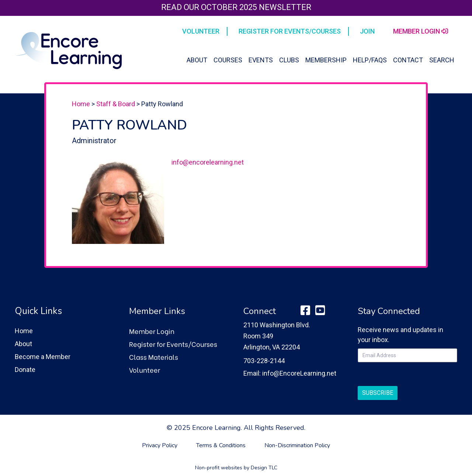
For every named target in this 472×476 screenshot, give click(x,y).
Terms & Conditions (221, 445)
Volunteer (145, 370)
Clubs (289, 60)
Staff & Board (116, 104)
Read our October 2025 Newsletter (236, 7)
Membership (326, 60)
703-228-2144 (264, 361)
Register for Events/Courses (173, 344)
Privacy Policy (160, 445)
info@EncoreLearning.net (299, 373)
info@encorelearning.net (208, 162)
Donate (25, 370)
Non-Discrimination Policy (297, 445)
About (197, 60)
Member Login (152, 331)
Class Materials (154, 357)
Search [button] (442, 60)
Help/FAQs (370, 60)
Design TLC (264, 468)
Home (81, 104)
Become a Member (43, 357)
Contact (408, 60)
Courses (228, 60)
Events (261, 60)
